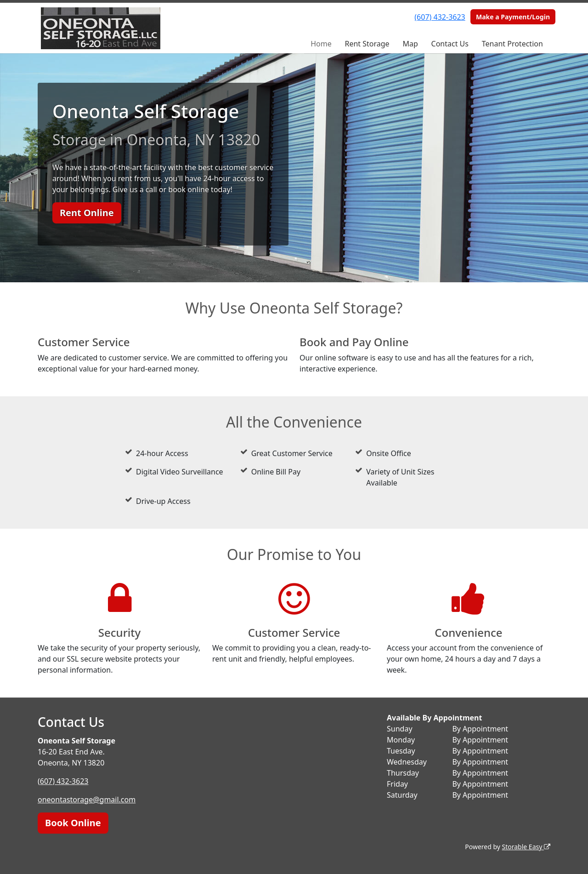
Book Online (73, 823)
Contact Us (450, 44)
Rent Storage (367, 44)
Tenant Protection (512, 44)
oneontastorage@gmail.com (87, 800)
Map (410, 44)
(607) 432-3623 (440, 17)
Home (321, 44)
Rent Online (87, 213)
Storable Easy (526, 847)
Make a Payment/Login (513, 17)
